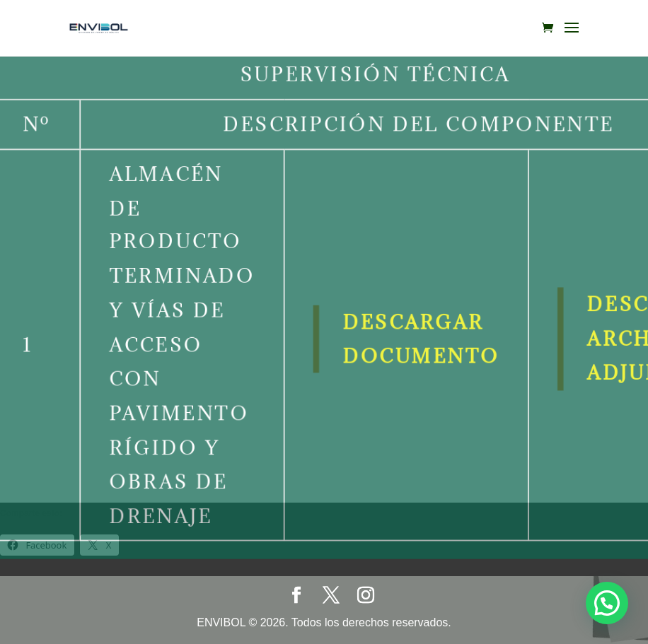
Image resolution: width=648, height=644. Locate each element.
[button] (607, 602)
